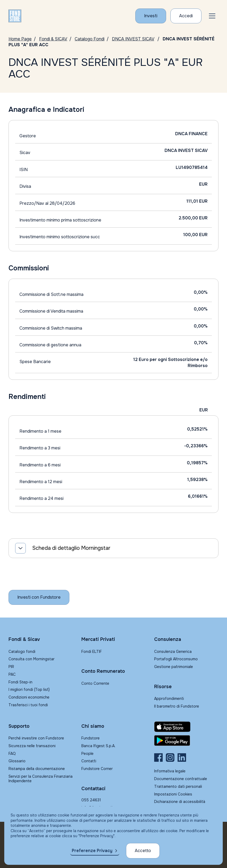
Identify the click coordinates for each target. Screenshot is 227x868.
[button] (212, 16)
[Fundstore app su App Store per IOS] (186, 727)
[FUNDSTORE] (15, 16)
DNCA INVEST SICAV (133, 39)
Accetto (143, 851)
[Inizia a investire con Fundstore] (39, 597)
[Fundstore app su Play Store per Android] (186, 741)
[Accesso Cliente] (186, 16)
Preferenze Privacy (92, 851)
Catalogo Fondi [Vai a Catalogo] (90, 39)
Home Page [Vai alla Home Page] (20, 39)
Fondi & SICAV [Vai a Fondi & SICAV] (53, 39)
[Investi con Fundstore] (151, 16)
